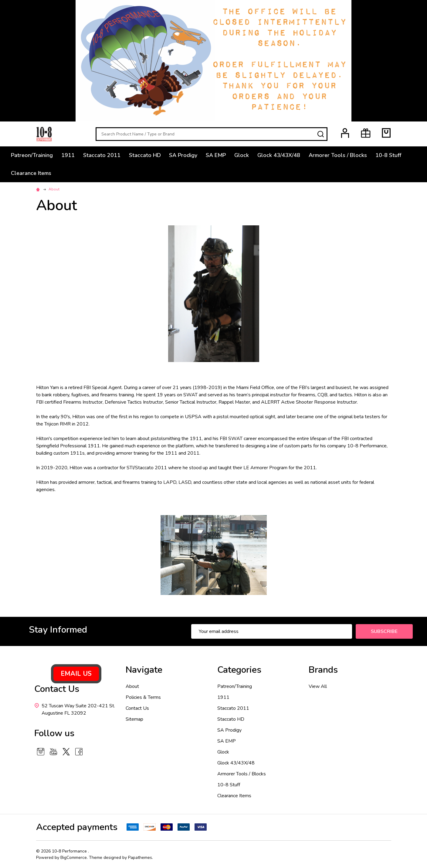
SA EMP (216, 155)
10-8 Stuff (389, 155)
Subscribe (384, 631)
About (132, 686)
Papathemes (140, 858)
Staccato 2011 (102, 155)
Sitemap (134, 719)
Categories (239, 670)
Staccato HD (145, 155)
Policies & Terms (143, 697)
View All (318, 686)
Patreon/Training (32, 155)
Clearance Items (31, 173)
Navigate (144, 670)
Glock (242, 155)
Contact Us (137, 708)
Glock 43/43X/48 (279, 155)
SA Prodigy (183, 155)
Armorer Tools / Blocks (338, 155)
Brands (323, 670)
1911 (68, 155)
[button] (76, 674)
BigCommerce (74, 858)
